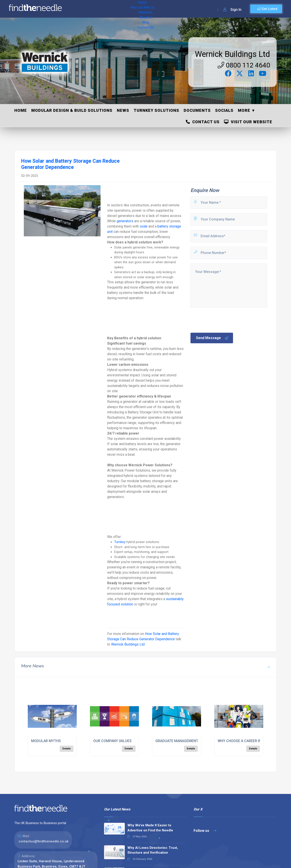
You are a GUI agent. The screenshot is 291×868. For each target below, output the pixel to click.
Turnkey (120, 542)
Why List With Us (100, 9)
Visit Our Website (248, 122)
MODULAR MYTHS (46, 741)
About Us (145, 9)
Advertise (126, 9)
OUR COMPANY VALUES (112, 741)
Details (67, 749)
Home (78, 9)
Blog (161, 9)
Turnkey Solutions (156, 110)
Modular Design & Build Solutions (72, 110)
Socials (224, 110)
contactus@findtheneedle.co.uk (44, 841)
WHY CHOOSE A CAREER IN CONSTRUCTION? (254, 741)
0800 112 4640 (244, 65)
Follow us (205, 831)
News (123, 110)
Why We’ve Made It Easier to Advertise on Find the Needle (150, 828)
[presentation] (223, 320)
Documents (197, 110)
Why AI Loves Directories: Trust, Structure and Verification (153, 850)
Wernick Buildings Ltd (232, 54)
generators (125, 221)
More (244, 110)
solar (144, 226)
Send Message (212, 338)
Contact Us (178, 9)
